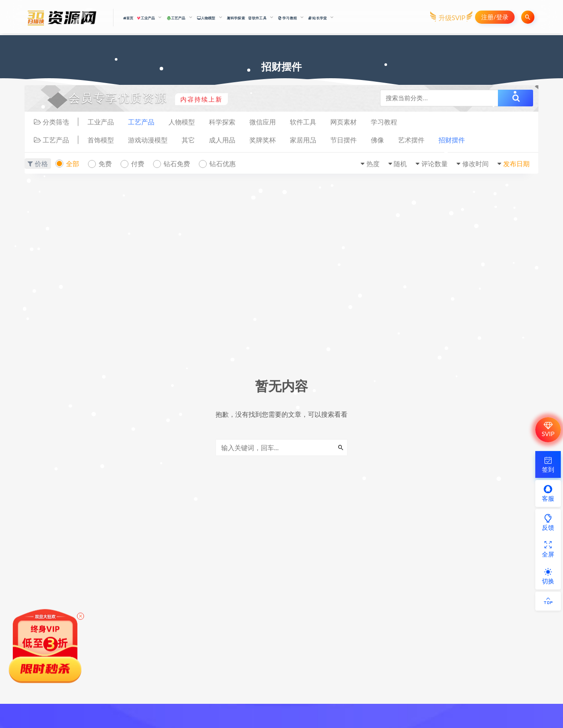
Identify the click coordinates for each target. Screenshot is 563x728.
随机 (400, 164)
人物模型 (182, 122)
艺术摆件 (411, 140)
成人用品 (222, 140)
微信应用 (263, 122)
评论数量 (435, 164)
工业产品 (101, 122)
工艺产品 (141, 122)
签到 (548, 464)
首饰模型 (101, 140)
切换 (548, 576)
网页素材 (344, 122)
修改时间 (475, 164)
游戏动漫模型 (148, 140)
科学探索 (236, 18)
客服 (548, 493)
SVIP (548, 430)
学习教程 (384, 122)
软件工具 (303, 122)
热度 (373, 164)
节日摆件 (344, 140)
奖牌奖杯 (263, 140)
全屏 (548, 549)
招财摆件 (452, 140)
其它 (188, 140)
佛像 (377, 140)
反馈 (548, 522)
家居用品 (303, 140)
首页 (128, 18)
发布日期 (516, 164)
